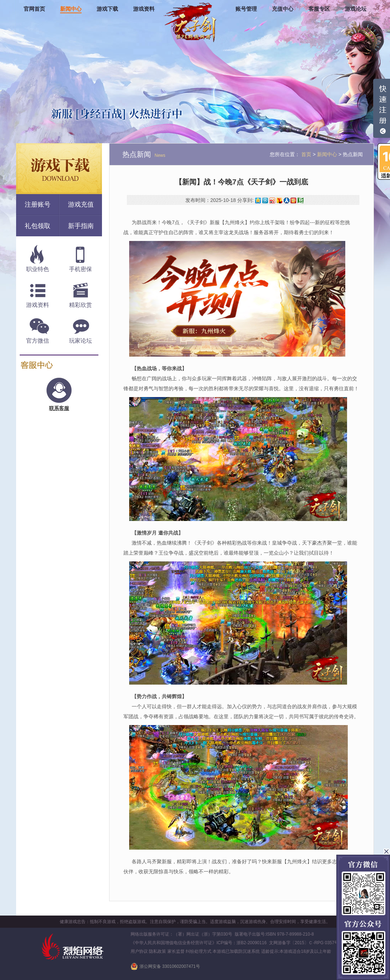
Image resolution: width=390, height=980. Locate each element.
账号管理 (246, 9)
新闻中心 (71, 9)
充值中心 (283, 9)
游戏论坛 (356, 9)
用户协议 (139, 951)
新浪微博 (272, 201)
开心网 (293, 201)
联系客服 (59, 408)
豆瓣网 (301, 201)
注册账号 (38, 204)
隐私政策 (157, 951)
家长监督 (176, 951)
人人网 (287, 201)
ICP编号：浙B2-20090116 (242, 943)
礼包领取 (38, 226)
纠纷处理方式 (199, 951)
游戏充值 (81, 204)
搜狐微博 (279, 201)
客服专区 (319, 9)
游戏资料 (144, 9)
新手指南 (81, 226)
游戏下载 (107, 9)
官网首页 (34, 9)
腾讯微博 (265, 201)
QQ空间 (258, 201)
